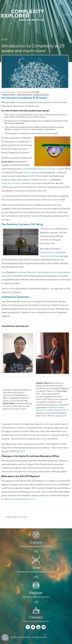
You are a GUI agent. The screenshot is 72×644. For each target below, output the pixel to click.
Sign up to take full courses (36, 597)
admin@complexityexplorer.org (20, 499)
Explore (36, 542)
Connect (36, 617)
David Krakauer (31, 173)
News (5, 40)
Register (36, 593)
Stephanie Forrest (46, 169)
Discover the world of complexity (36, 546)
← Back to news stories (15, 517)
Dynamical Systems (41, 95)
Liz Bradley (27, 169)
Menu (68, 15)
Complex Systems (9, 95)
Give (36, 568)
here (22, 451)
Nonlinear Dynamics (24, 95)
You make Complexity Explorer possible (36, 572)
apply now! (61, 416)
